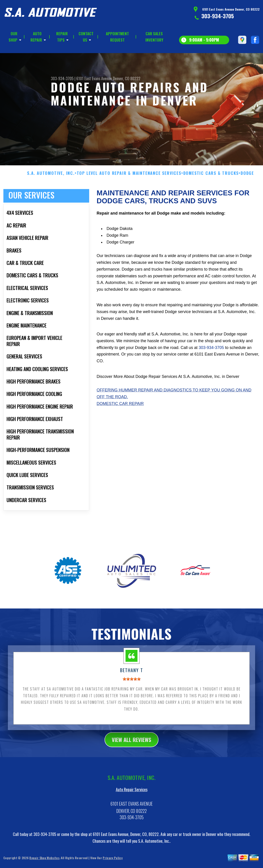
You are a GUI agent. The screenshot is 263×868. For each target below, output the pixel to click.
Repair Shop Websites (44, 861)
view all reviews (131, 742)
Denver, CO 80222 (127, 78)
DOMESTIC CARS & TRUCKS (211, 176)
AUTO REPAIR (36, 37)
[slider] (132, 682)
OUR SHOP (13, 37)
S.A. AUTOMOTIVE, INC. (51, 176)
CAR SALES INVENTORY (154, 37)
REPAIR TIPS (62, 37)
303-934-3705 (218, 16)
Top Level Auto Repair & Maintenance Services (129, 176)
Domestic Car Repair (120, 406)
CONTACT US (86, 37)
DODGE (247, 176)
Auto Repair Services (132, 792)
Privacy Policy (113, 861)
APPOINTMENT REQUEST (117, 37)
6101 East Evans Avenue (94, 78)
